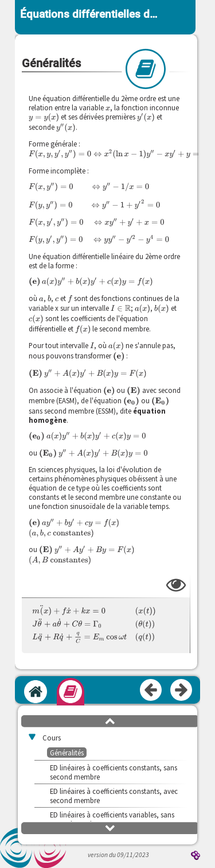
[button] (110, 720)
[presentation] (108, 107)
